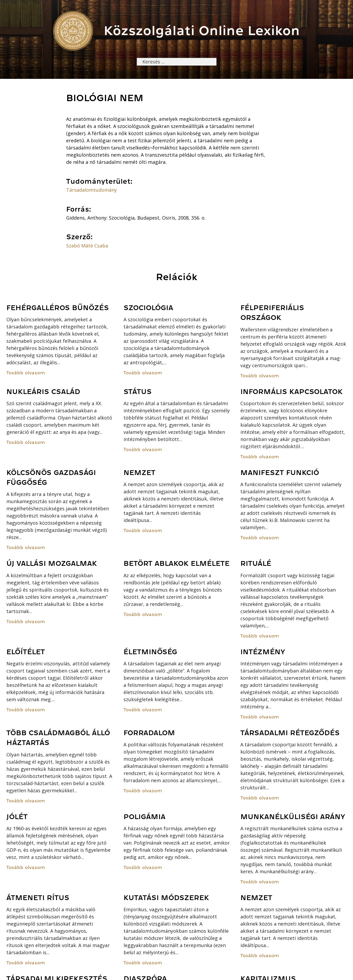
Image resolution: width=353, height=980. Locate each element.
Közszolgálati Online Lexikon (202, 31)
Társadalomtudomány (92, 190)
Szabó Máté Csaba (87, 246)
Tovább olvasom (26, 373)
